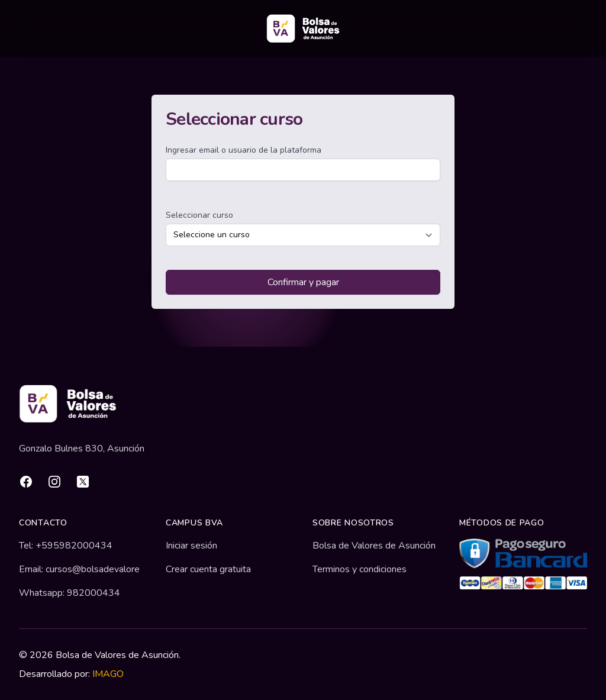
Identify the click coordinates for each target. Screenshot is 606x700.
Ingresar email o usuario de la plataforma (244, 150)
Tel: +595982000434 (66, 546)
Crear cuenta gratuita (208, 569)
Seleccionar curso (199, 215)
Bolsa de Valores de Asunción (374, 546)
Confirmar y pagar (303, 282)
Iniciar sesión (191, 546)
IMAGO (108, 674)
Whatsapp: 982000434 (70, 593)
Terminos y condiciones (360, 569)
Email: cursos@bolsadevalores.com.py (97, 569)
